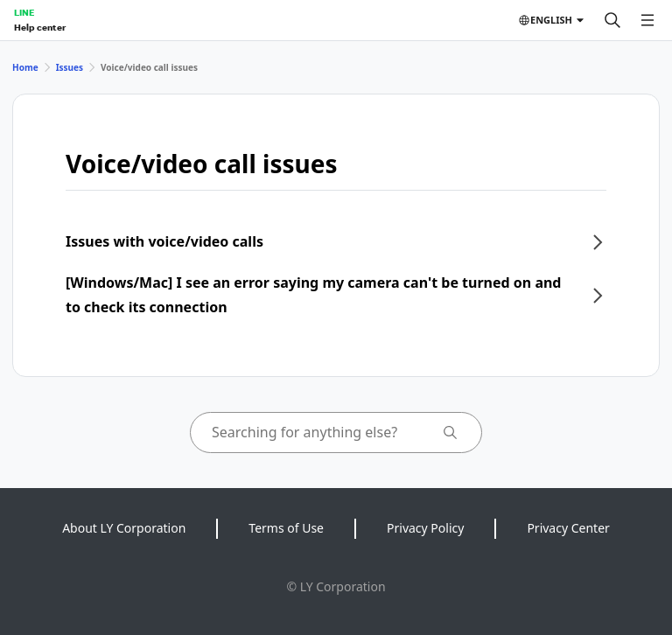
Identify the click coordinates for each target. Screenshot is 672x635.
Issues (70, 67)
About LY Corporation (124, 528)
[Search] (612, 20)
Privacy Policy (425, 528)
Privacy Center (568, 528)
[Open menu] (647, 20)
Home (25, 67)
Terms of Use (286, 528)
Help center (40, 27)
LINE (24, 12)
